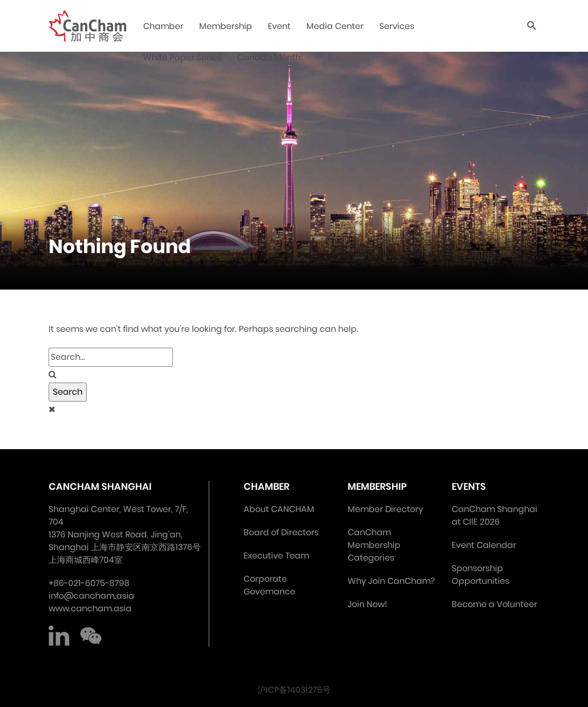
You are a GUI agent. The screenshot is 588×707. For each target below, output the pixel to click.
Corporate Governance (269, 585)
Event (280, 26)
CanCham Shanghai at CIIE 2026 (494, 515)
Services (398, 26)
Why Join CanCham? (391, 581)
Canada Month (270, 57)
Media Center (336, 26)
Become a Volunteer (494, 604)
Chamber (164, 26)
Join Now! (367, 604)
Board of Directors (281, 532)
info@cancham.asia (91, 596)
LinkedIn (59, 636)
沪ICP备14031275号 (294, 690)
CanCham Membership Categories (374, 545)
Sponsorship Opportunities (480, 575)
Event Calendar (484, 545)
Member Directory (385, 509)
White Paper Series (183, 57)
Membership (227, 26)
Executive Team (276, 556)
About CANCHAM (279, 509)
